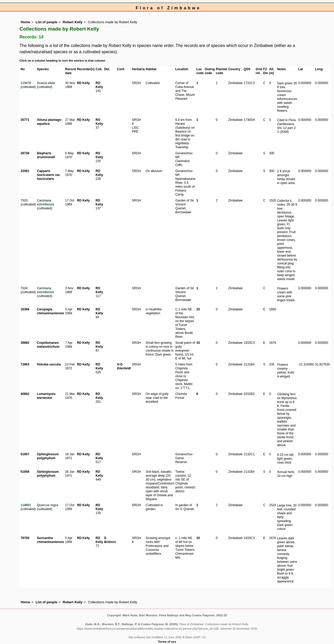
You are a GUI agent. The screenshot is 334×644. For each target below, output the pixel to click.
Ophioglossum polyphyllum (48, 456)
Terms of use (167, 642)
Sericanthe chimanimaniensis (50, 540)
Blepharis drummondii (46, 155)
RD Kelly (83, 83)
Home (26, 22)
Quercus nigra (47, 505)
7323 (24, 200)
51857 (25, 454)
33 (198, 309)
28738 (25, 153)
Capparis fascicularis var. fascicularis (49, 175)
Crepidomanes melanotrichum (48, 345)
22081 (25, 171)
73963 (25, 364)
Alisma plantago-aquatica (49, 122)
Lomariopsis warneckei (46, 396)
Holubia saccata (49, 364)
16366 (25, 309)
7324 (24, 288)
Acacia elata (46, 83)
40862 (25, 394)
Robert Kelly (73, 22)
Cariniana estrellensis (45, 202)
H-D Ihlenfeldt (124, 366)
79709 (25, 538)
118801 (26, 505)
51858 (25, 472)
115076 (26, 83)
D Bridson (110, 540)
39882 (25, 343)
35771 (25, 120)
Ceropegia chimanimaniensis (50, 311)
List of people (46, 22)
